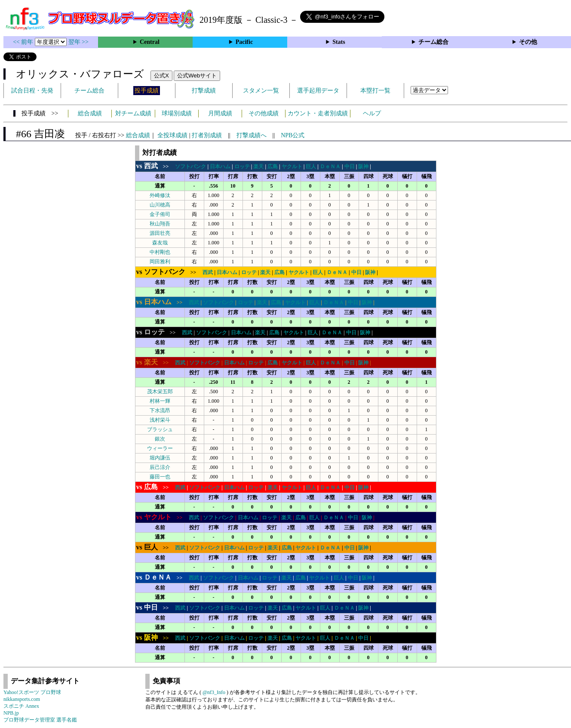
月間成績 (220, 113)
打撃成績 (204, 91)
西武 (208, 272)
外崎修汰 (160, 195)
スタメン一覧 (261, 91)
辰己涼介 (160, 467)
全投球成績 (172, 135)
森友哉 (160, 243)
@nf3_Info (214, 692)
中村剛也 (160, 252)
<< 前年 (24, 42)
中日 (350, 167)
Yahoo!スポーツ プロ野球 (32, 692)
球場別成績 (177, 113)
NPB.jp (11, 713)
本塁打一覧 (375, 91)
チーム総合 (433, 42)
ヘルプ (372, 113)
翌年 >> (78, 42)
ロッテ (242, 167)
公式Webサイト (197, 76)
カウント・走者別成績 (318, 113)
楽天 (258, 167)
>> (155, 167)
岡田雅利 (160, 262)
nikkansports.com (22, 699)
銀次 (160, 439)
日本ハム (220, 167)
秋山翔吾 (160, 224)
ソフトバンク (190, 167)
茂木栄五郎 (160, 392)
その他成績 (264, 113)
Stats (339, 42)
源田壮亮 (160, 233)
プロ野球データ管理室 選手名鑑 (40, 720)
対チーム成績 (133, 113)
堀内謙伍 (160, 458)
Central (150, 42)
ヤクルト (292, 167)
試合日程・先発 (32, 91)
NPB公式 (293, 135)
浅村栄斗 (160, 420)
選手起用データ (318, 91)
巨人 (311, 167)
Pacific (244, 42)
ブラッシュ (160, 429)
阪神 (363, 167)
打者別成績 (207, 135)
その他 (528, 42)
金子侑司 (160, 214)
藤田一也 (160, 477)
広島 (273, 167)
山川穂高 (160, 205)
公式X (161, 76)
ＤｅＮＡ (330, 167)
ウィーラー (160, 448)
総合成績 (90, 113)
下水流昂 (160, 410)
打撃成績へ (252, 135)
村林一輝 (160, 401)
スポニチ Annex (21, 706)
